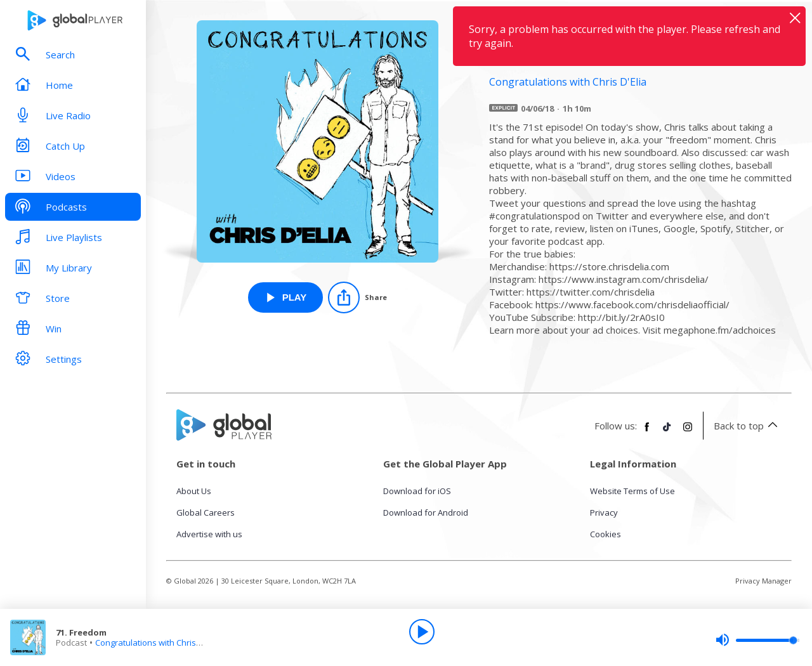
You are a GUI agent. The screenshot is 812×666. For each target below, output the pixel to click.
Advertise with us (209, 534)
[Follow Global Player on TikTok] (667, 432)
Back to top (748, 426)
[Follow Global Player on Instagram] (688, 432)
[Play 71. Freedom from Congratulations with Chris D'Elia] (286, 297)
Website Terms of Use (632, 491)
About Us (194, 491)
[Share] (357, 297)
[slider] (757, 640)
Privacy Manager (763, 581)
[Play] (422, 632)
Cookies (606, 534)
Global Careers (206, 513)
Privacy (604, 513)
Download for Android (426, 513)
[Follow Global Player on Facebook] (647, 432)
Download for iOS (417, 491)
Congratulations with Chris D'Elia (157, 643)
